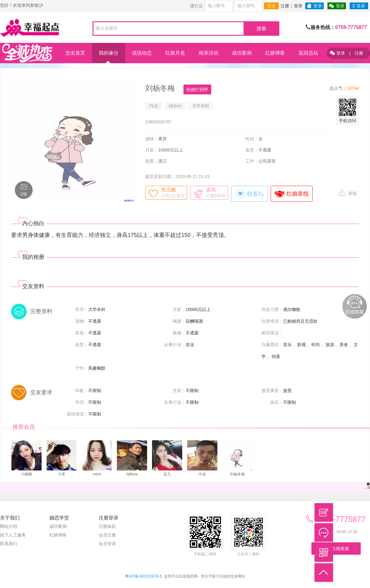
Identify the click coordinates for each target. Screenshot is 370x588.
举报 (347, 193)
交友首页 (75, 53)
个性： (82, 368)
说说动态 (142, 53)
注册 (285, 6)
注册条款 (107, 526)
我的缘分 (109, 53)
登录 (271, 6)
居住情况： (77, 414)
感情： (152, 139)
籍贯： (152, 161)
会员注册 (107, 535)
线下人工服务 (13, 535)
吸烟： (179, 333)
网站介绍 (9, 526)
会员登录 (107, 544)
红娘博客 (275, 53)
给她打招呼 (197, 89)
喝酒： (179, 321)
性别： (252, 139)
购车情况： (272, 333)
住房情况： (272, 321)
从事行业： (175, 345)
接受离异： (272, 391)
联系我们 (9, 544)
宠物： (82, 321)
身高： (277, 402)
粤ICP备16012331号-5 (143, 576)
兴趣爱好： (272, 345)
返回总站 (308, 53)
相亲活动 (208, 53)
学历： (82, 309)
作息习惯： (272, 309)
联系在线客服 (336, 549)
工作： (252, 161)
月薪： (152, 150)
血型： (252, 150)
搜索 (261, 29)
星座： (82, 333)
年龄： (82, 391)
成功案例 (242, 53)
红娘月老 (175, 53)
